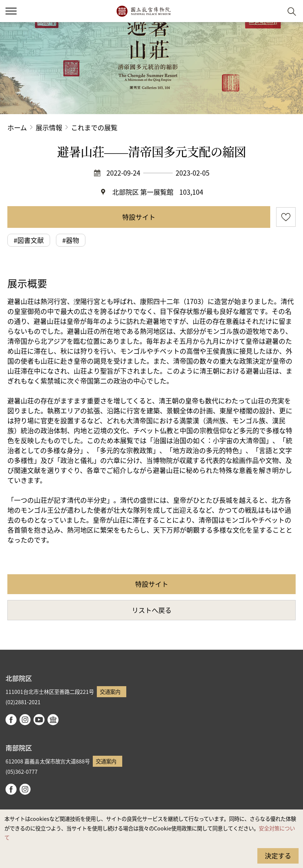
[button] (274, 11)
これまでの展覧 (94, 127)
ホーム (17, 127)
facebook (11, 720)
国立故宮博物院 (143, 11)
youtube (39, 720)
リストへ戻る (152, 610)
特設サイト (139, 217)
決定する (278, 855)
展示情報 (49, 127)
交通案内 (110, 691)
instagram (25, 720)
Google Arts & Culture (53, 720)
